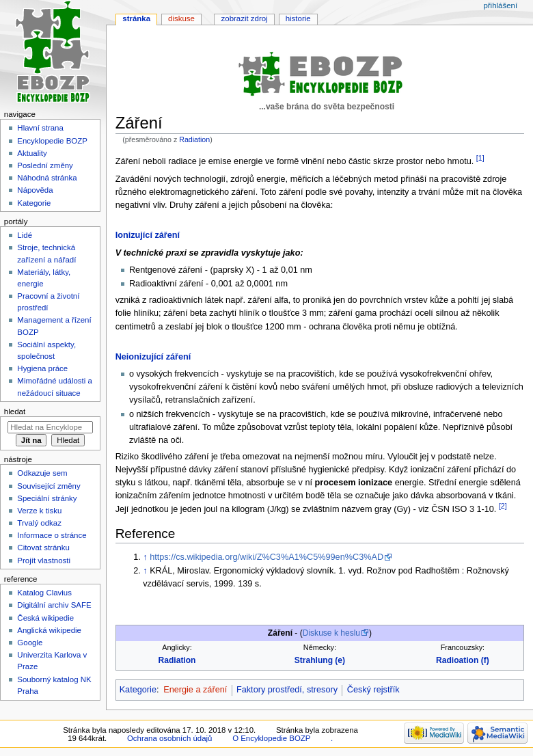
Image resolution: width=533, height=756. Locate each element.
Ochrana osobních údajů (169, 738)
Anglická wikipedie (49, 630)
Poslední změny (45, 165)
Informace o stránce (52, 535)
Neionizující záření (153, 357)
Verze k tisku (39, 511)
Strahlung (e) (320, 660)
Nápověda (35, 190)
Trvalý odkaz (39, 523)
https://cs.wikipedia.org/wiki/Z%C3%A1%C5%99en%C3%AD (266, 557)
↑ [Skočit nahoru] (145, 557)
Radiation (194, 139)
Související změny (49, 486)
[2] (503, 506)
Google (30, 643)
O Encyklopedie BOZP (271, 738)
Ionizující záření (148, 235)
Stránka (136, 18)
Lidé (25, 235)
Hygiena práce (42, 368)
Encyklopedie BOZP (52, 141)
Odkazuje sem (42, 473)
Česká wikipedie (45, 618)
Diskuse (181, 18)
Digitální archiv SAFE (54, 605)
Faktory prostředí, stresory (287, 690)
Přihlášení (500, 5)
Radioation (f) (463, 660)
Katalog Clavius (44, 593)
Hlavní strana (40, 128)
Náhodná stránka (47, 178)
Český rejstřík (373, 690)
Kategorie (138, 690)
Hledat (15, 411)
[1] (480, 158)
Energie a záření (195, 690)
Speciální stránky (47, 498)
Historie (298, 18)
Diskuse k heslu (331, 633)
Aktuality (32, 153)
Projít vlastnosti (44, 561)
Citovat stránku (43, 548)
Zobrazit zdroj (245, 18)
